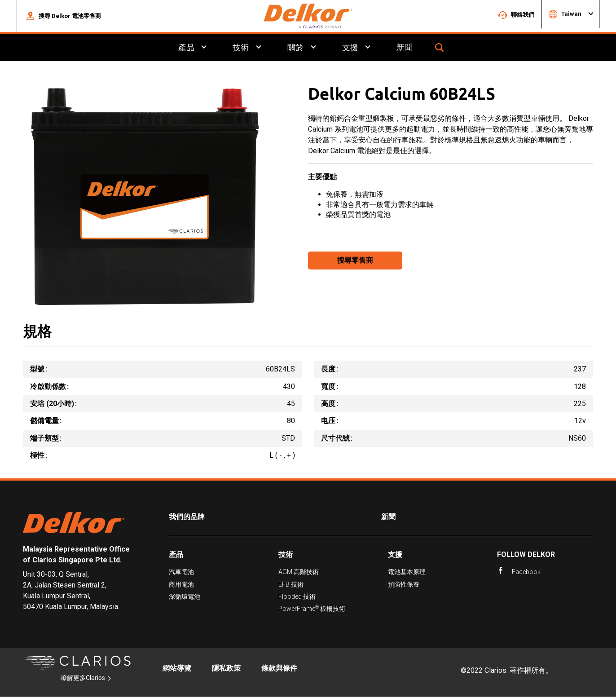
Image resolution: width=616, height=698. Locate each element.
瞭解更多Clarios (83, 679)
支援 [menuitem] (350, 49)
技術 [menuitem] (241, 49)
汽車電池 (181, 573)
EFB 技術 (291, 586)
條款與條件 (279, 669)
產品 (176, 556)
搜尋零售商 (355, 262)
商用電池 (181, 586)
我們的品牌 (187, 519)
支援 (395, 556)
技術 (286, 556)
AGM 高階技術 (299, 573)
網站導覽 (177, 669)
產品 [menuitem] (186, 49)
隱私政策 (226, 669)
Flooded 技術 (297, 598)
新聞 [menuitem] (405, 49)
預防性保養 (404, 586)
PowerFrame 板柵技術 (312, 610)
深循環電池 (185, 598)
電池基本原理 (407, 573)
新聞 (388, 519)
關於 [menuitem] (295, 49)
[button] (63, 17)
